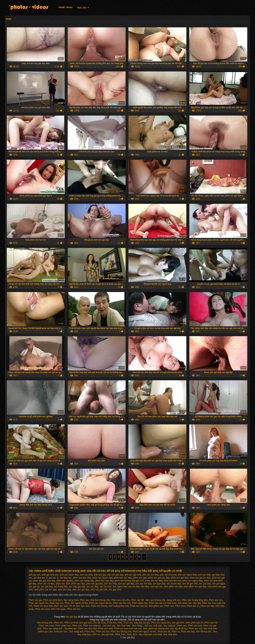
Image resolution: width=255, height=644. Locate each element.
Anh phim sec (185, 603)
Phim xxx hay (207, 606)
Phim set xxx (74, 609)
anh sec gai (100, 575)
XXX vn (96, 634)
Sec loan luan (124, 626)
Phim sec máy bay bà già (137, 623)
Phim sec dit (137, 600)
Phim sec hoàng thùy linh (195, 600)
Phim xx (176, 631)
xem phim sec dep (173, 587)
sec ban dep (159, 584)
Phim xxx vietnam (92, 626)
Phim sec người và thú (76, 603)
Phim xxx (169, 606)
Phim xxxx (180, 606)
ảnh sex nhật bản (153, 626)
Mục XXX (82, 8)
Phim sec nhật (115, 623)
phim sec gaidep (65, 581)
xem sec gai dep (81, 590)
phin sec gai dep (95, 584)
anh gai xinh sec (50, 575)
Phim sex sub (195, 626)
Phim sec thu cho (122, 603)
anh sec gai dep (115, 575)
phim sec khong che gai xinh (129, 581)
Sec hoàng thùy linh (119, 606)
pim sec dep (111, 584)
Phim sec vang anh (53, 629)
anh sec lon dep (151, 575)
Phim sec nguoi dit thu (100, 603)
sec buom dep (174, 584)
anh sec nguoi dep (187, 575)
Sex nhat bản (170, 634)
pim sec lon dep (144, 584)
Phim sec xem (61, 606)
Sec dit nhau (99, 623)
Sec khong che (45, 623)
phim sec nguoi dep (192, 581)
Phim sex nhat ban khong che (95, 600)
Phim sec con (216, 600)
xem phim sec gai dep (195, 587)
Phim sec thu (103, 631)
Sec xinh (85, 606)
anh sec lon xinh (168, 575)
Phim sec (77, 626)
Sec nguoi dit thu (179, 629)
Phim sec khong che (121, 631)
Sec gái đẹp (14, 6)
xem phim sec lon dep (45, 590)
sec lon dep (93, 587)
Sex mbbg (138, 626)
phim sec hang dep (84, 581)
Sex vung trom (71, 600)
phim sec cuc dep (123, 578)
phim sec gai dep (180, 578)
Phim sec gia (35, 600)
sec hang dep (61, 587)
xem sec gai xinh (99, 590)
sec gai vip (34, 587)
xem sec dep (64, 590)
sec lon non (106, 587)
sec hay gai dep (77, 587)
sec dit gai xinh (190, 584)
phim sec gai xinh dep (44, 581)
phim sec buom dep (102, 578)
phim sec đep (78, 584)
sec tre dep (134, 587)
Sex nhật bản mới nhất (150, 634)
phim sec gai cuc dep (159, 578)
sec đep (145, 587)
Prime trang (66, 7)
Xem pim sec (61, 631)
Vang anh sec (174, 600)
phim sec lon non (173, 581)
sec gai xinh (115, 590)
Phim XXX (120, 634)
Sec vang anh (76, 631)
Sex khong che (204, 631)
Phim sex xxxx (42, 609)
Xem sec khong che (155, 600)
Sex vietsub (170, 626)
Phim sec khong (99, 606)
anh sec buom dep (69, 575)
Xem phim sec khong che (156, 629)
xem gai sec (156, 587)
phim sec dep (140, 578)
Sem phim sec (156, 606)
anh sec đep (204, 575)
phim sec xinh (63, 584)
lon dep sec (66, 578)
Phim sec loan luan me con (128, 629)
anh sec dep (86, 575)
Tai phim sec (71, 629)
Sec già (197, 603)
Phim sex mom (46, 626)
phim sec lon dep (154, 581)
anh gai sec (35, 575)
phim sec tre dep (46, 584)
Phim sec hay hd (139, 606)
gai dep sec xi (41, 578)
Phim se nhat (71, 623)
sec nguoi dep (120, 587)
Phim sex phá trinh (53, 600)
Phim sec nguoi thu (39, 603)
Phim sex (116, 600)
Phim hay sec (56, 603)
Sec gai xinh (178, 623)
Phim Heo (90, 631)
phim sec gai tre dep (200, 578)
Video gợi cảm (45, 631)
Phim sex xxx (195, 629)
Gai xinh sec (109, 626)
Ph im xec (74, 606)
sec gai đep (47, 587)
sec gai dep (205, 584)
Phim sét (58, 623)
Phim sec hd (211, 623)
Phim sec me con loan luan (163, 603)
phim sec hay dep (104, 581)
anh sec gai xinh (133, 575)
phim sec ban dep (82, 578)
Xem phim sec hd (194, 623)
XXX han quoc (58, 609)
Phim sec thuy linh (43, 606)
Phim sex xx (193, 606)
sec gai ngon (219, 584)
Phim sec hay (188, 631)
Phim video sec (140, 603)
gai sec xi (54, 578)
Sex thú (126, 600)
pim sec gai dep (126, 584)
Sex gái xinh (85, 623)
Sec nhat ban (210, 629)
